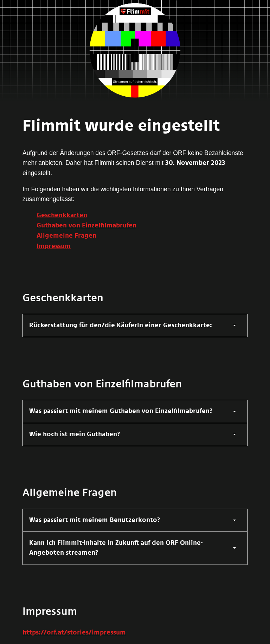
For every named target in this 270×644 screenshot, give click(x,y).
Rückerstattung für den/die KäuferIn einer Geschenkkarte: (121, 326)
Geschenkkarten (62, 215)
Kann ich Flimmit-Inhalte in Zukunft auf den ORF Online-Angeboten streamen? (116, 548)
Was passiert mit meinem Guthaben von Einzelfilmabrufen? (121, 411)
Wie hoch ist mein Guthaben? (75, 434)
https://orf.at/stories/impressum (74, 633)
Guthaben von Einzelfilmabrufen (86, 226)
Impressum (54, 246)
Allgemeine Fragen (66, 236)
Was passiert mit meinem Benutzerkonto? (95, 520)
